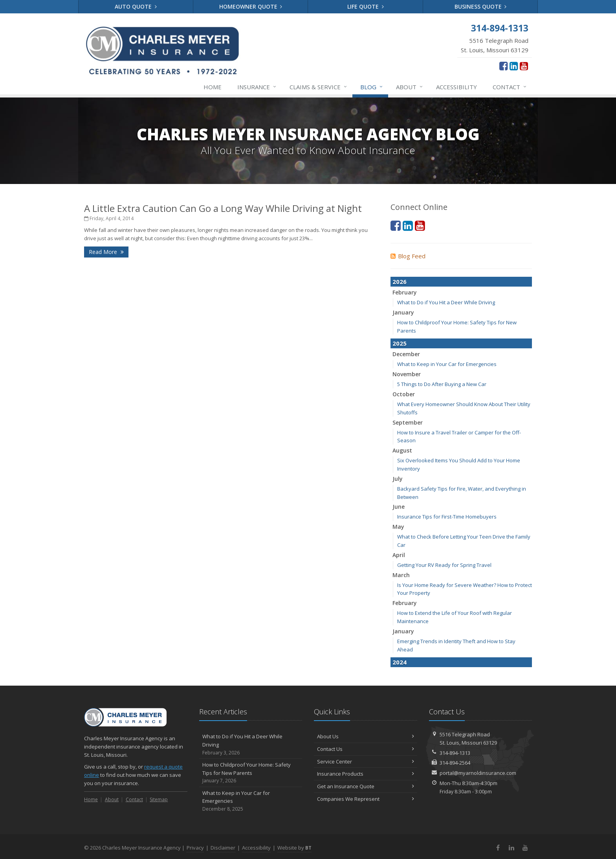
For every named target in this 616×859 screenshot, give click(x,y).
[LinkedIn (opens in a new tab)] (514, 66)
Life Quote (366, 6)
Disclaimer (223, 848)
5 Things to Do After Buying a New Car (442, 384)
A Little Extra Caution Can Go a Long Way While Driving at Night (223, 208)
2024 (400, 662)
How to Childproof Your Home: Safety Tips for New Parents (251, 773)
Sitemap (159, 799)
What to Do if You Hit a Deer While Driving (446, 302)
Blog (372, 87)
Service (319, 87)
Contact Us (366, 749)
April (399, 555)
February (405, 292)
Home (213, 87)
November (407, 374)
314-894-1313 (455, 753)
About (410, 87)
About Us (366, 736)
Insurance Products (366, 774)
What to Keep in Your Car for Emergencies (447, 364)
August (402, 450)
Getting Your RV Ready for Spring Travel (444, 565)
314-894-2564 (455, 763)
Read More (106, 252)
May (398, 527)
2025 (400, 343)
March (401, 575)
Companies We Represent (366, 799)
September (408, 422)
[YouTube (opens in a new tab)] (524, 66)
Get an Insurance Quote (366, 786)
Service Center (366, 762)
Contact (510, 87)
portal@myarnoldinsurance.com (478, 773)
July (398, 479)
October (404, 394)
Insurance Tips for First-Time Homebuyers (447, 517)
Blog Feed (408, 256)
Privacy (195, 848)
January (403, 312)
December (406, 354)
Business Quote (481, 6)
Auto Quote (136, 6)
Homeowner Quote (251, 6)
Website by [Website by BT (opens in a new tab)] (294, 848)
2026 (400, 281)
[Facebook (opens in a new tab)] (503, 66)
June (399, 507)
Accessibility (456, 87)
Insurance (257, 87)
